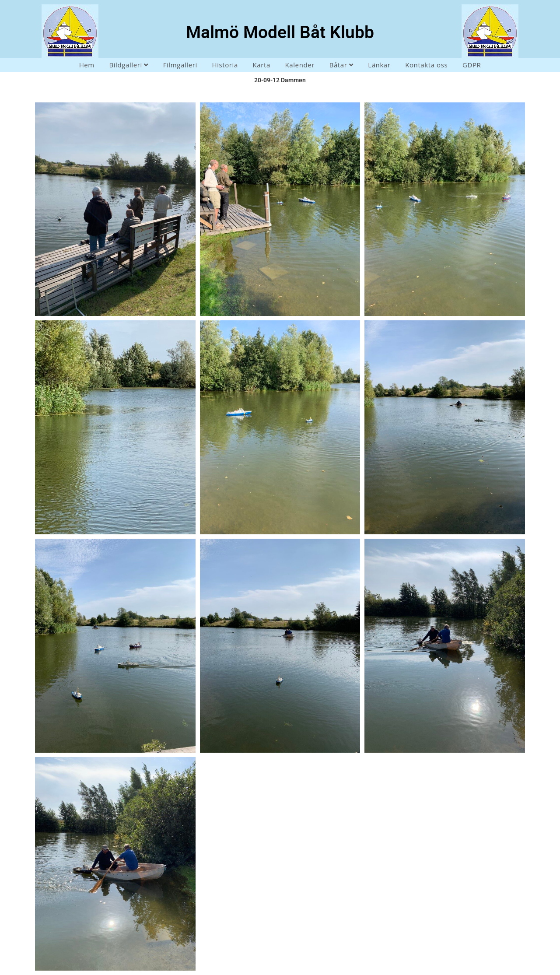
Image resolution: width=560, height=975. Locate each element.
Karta (262, 65)
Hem (87, 65)
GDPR (472, 65)
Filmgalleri (180, 65)
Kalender (300, 65)
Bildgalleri (129, 65)
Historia (225, 65)
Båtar (341, 65)
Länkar (379, 65)
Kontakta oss (426, 65)
